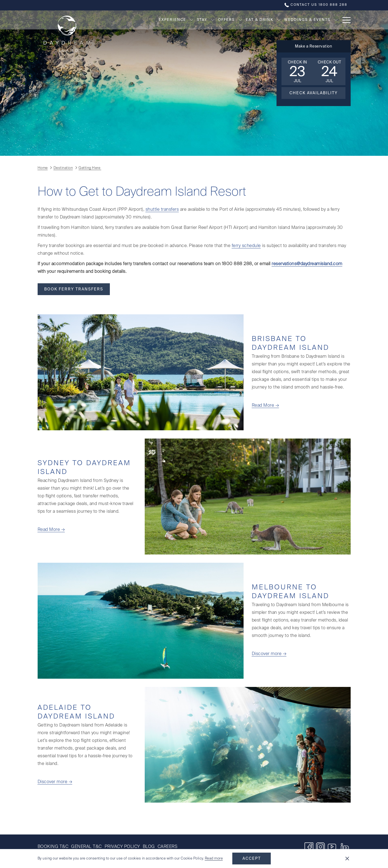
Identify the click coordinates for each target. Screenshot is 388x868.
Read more (214, 859)
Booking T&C (53, 847)
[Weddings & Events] (280, 20)
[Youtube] (332, 847)
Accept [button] (252, 859)
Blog (149, 847)
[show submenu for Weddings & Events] (308, 20)
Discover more (267, 654)
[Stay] (174, 20)
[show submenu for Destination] (348, 20)
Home (43, 168)
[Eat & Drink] (232, 20)
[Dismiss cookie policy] (347, 859)
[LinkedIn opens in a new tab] (345, 847)
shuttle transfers (162, 210)
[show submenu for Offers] (212, 20)
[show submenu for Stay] (185, 20)
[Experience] (145, 20)
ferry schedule (246, 246)
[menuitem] (54, 847)
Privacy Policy (122, 847)
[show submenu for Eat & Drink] (251, 20)
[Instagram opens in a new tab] (320, 847)
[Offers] (199, 20)
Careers (168, 847)
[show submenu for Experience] (164, 20)
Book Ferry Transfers (74, 289)
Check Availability (314, 93)
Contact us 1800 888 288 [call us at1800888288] (316, 5)
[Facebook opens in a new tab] (309, 847)
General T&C (86, 847)
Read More (264, 406)
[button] (297, 71)
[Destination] (328, 20)
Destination (63, 168)
